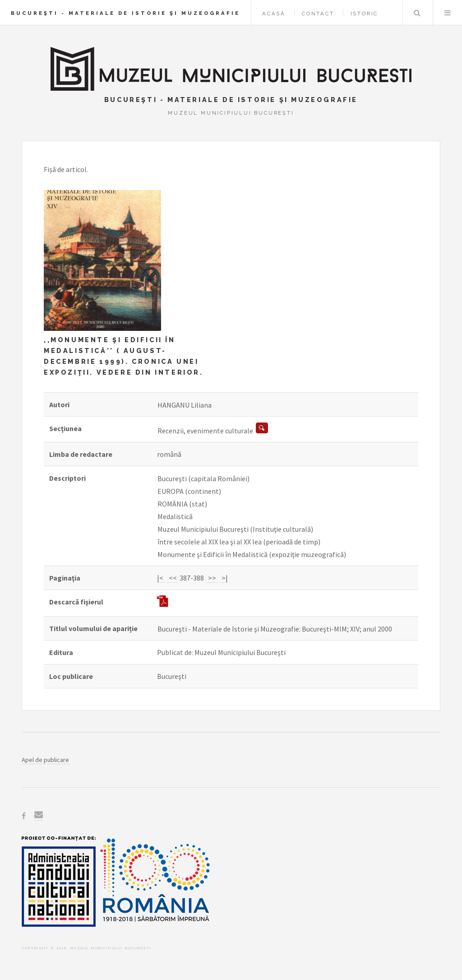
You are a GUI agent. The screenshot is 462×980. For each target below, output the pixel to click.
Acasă (274, 14)
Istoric (365, 14)
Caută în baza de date (417, 13)
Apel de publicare (45, 760)
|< (161, 578)
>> (212, 578)
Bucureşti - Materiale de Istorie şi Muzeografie (125, 13)
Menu (448, 13)
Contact (318, 14)
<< (172, 578)
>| (224, 578)
